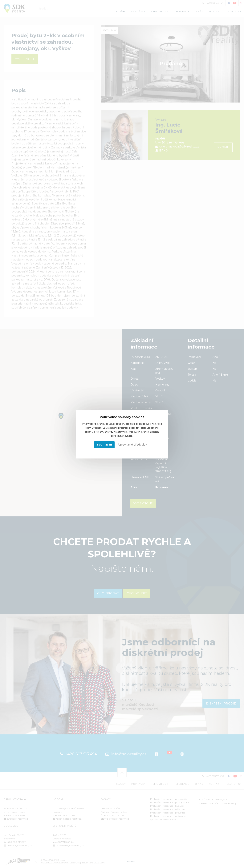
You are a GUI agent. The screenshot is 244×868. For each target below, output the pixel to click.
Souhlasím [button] (104, 445)
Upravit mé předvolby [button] (133, 445)
